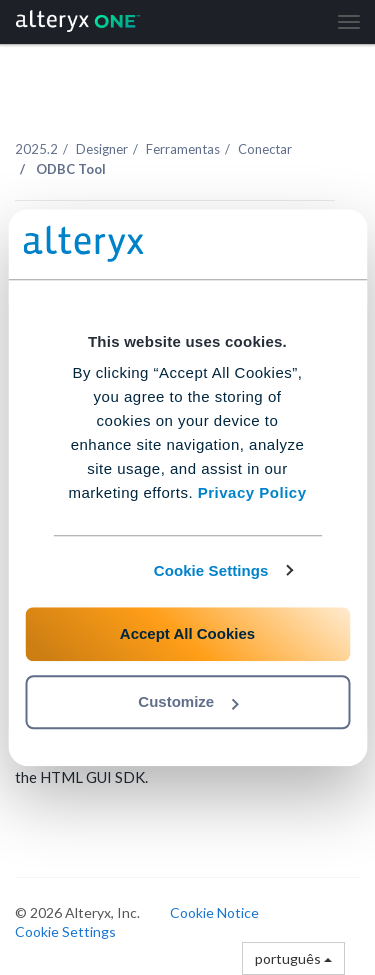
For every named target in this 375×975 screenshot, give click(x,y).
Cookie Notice (214, 912)
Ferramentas (183, 149)
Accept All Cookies (187, 633)
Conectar (265, 149)
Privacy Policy (252, 492)
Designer (102, 149)
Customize (188, 701)
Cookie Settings (211, 570)
